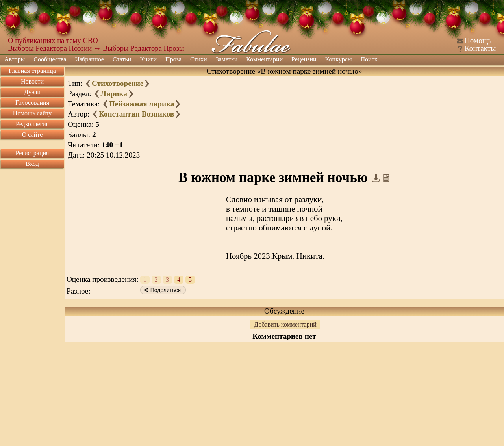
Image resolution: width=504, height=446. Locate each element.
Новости (32, 81)
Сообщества (50, 59)
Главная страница (32, 71)
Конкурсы (339, 59)
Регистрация (32, 153)
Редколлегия (32, 124)
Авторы (15, 59)
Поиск (369, 59)
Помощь (478, 40)
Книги (148, 59)
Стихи (199, 59)
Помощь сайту (32, 113)
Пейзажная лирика (142, 104)
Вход (32, 164)
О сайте (32, 135)
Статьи (122, 59)
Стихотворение (118, 83)
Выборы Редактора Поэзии (50, 48)
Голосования (32, 103)
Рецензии (304, 59)
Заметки (227, 59)
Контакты (480, 48)
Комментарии (264, 59)
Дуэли (32, 92)
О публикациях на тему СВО (53, 40)
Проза (173, 59)
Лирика (114, 94)
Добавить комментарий (285, 324)
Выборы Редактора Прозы (144, 48)
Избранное (89, 59)
